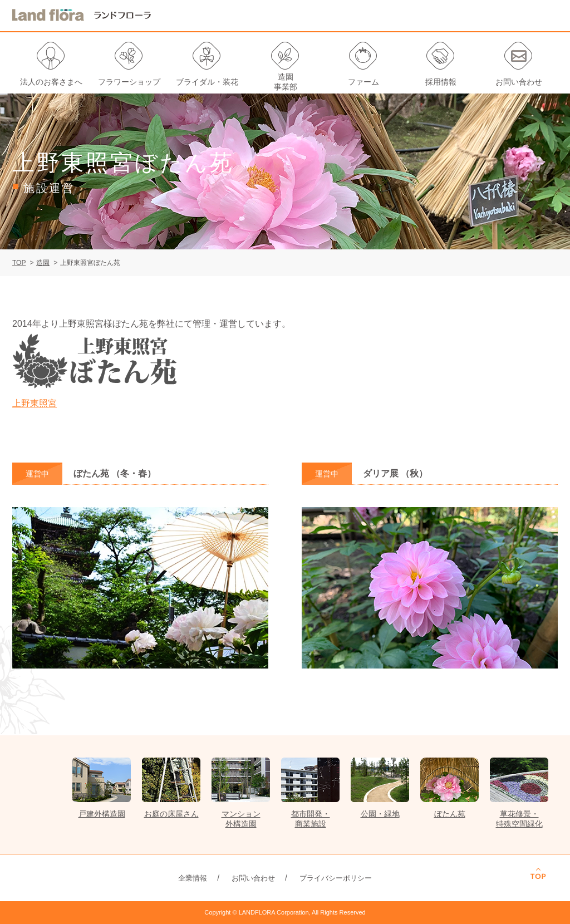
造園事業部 (286, 82)
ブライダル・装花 (207, 82)
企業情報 (193, 878)
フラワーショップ (129, 82)
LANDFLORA (82, 15)
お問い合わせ (519, 82)
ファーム (363, 82)
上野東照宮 (35, 403)
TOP (19, 263)
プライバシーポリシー (336, 878)
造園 (43, 263)
